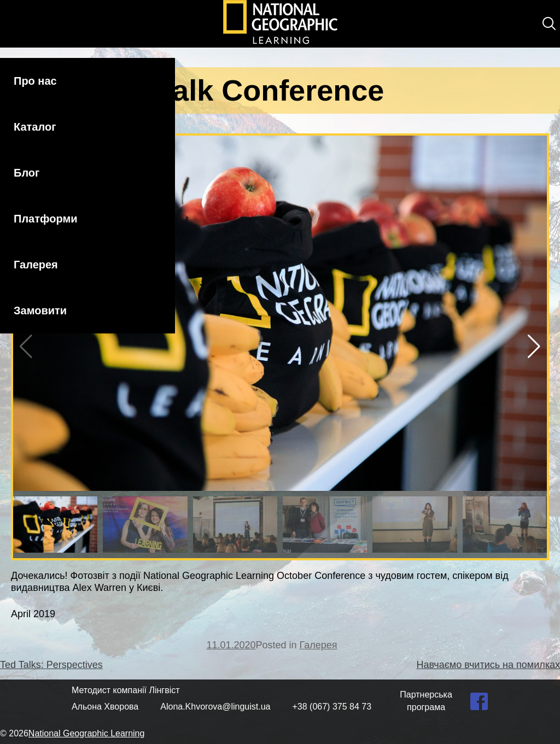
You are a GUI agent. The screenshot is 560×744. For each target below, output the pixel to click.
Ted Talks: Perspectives (51, 665)
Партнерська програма (426, 701)
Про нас (35, 81)
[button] (534, 347)
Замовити (40, 311)
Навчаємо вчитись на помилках (488, 665)
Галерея (36, 265)
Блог (27, 173)
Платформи (46, 219)
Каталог (35, 127)
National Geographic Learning (87, 733)
